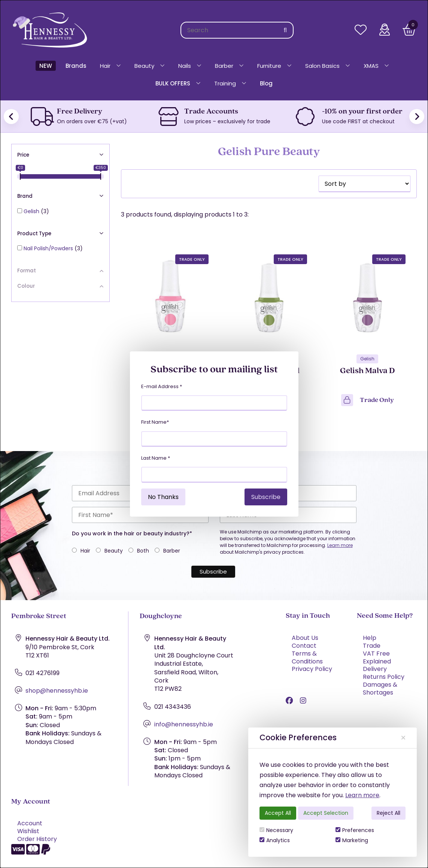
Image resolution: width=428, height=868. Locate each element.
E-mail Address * (162, 386)
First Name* (155, 422)
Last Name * (156, 458)
